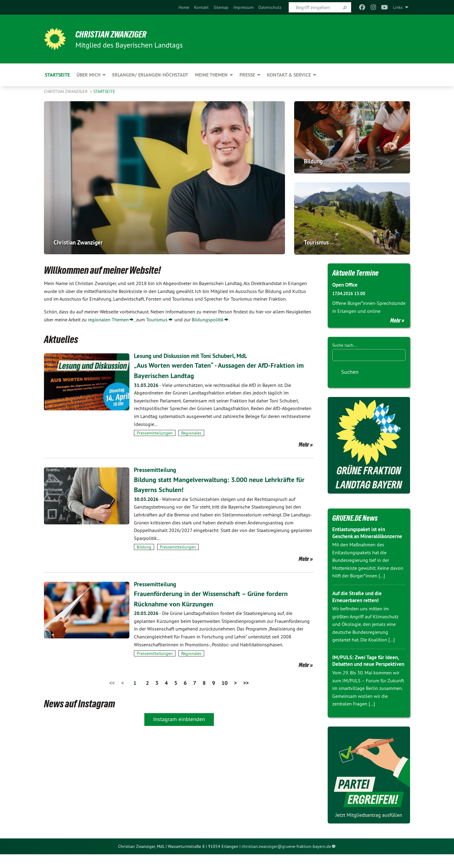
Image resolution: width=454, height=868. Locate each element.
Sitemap (221, 7)
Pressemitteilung (156, 470)
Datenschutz (270, 7)
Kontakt (201, 7)
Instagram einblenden (179, 719)
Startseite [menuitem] (57, 75)
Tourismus (157, 320)
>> (246, 682)
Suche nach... (344, 345)
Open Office (346, 285)
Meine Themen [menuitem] (211, 75)
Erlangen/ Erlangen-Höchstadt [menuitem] (150, 75)
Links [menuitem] (398, 7)
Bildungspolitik (208, 320)
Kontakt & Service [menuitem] (289, 75)
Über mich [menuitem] (88, 75)
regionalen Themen (108, 320)
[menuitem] (184, 7)
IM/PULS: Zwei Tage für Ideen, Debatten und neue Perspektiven (368, 671)
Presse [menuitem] (247, 75)
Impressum (243, 7)
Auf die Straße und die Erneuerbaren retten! (359, 603)
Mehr (304, 445)
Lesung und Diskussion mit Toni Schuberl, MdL (194, 356)
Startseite (104, 91)
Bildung (144, 547)
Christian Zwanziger (116, 34)
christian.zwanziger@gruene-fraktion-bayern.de (286, 860)
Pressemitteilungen (155, 433)
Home (184, 7)
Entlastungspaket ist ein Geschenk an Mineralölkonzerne (361, 536)
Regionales (191, 433)
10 (225, 682)
